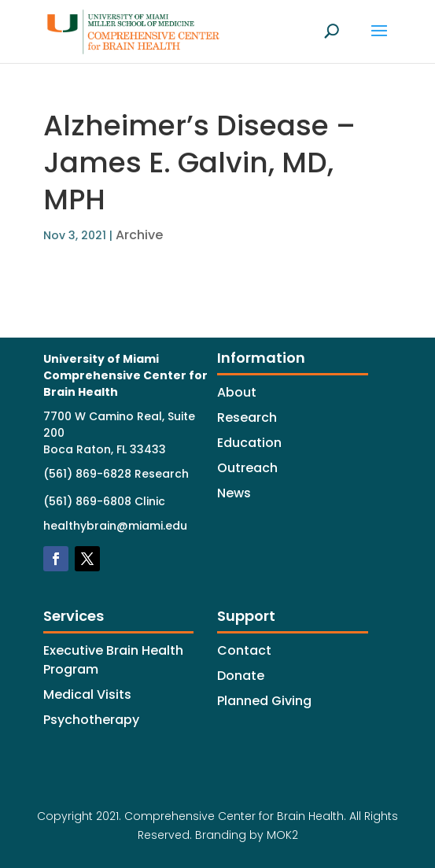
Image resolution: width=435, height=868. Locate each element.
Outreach (247, 468)
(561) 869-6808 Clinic (104, 501)
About (237, 392)
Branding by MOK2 (247, 835)
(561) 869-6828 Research (116, 474)
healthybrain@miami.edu (115, 526)
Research (247, 417)
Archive (139, 235)
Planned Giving (264, 701)
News (234, 493)
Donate (241, 676)
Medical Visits (87, 694)
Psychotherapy (91, 720)
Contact (244, 650)
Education (249, 443)
